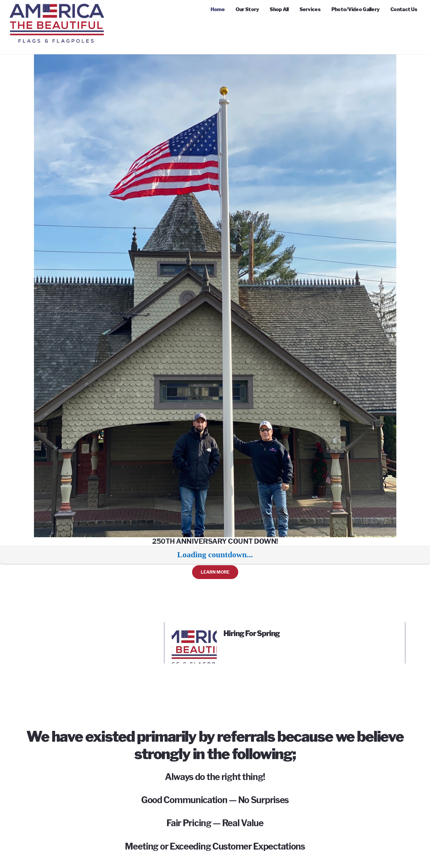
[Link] (57, 11)
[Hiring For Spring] (194, 633)
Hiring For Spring (252, 633)
